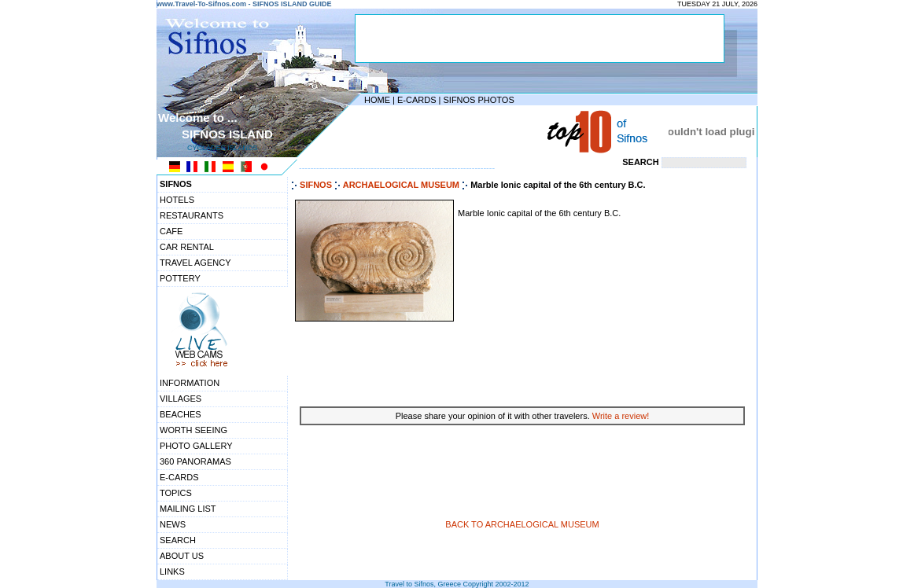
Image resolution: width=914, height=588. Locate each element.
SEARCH (178, 540)
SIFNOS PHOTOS (478, 100)
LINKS (172, 571)
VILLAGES (181, 399)
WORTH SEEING (193, 430)
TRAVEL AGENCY (195, 263)
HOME (377, 100)
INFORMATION (190, 383)
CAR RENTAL (187, 247)
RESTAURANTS (192, 215)
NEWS (173, 524)
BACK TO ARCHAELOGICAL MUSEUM (522, 524)
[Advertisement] (453, 131)
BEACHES (181, 414)
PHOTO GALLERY (196, 446)
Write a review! (621, 416)
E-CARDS (417, 100)
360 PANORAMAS (195, 461)
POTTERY (180, 278)
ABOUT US (182, 556)
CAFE (171, 231)
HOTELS (177, 200)
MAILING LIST (188, 509)
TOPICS (176, 493)
